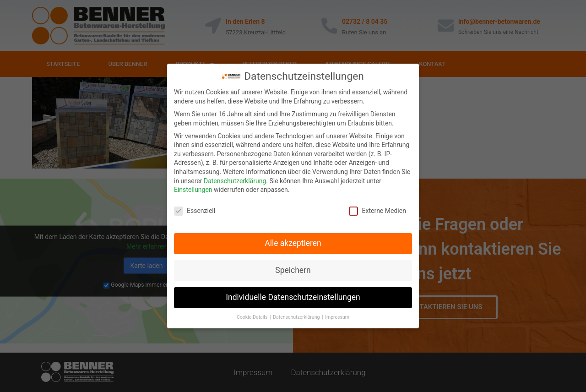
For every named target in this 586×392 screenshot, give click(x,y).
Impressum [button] (337, 317)
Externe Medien (377, 210)
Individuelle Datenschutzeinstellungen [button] (293, 297)
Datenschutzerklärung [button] (297, 317)
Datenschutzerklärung (235, 180)
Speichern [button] (293, 270)
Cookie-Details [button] (253, 317)
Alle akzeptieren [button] (293, 243)
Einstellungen (193, 189)
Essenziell (195, 210)
